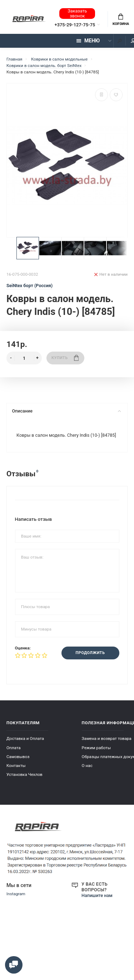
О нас (87, 766)
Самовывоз (18, 756)
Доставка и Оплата (25, 738)
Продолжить (90, 653)
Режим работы (96, 747)
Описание (66, 411)
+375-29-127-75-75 (75, 25)
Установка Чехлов (24, 774)
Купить (65, 358)
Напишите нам (97, 895)
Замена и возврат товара (107, 738)
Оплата (14, 747)
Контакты (16, 766)
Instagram (16, 894)
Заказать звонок (77, 13)
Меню (88, 41)
